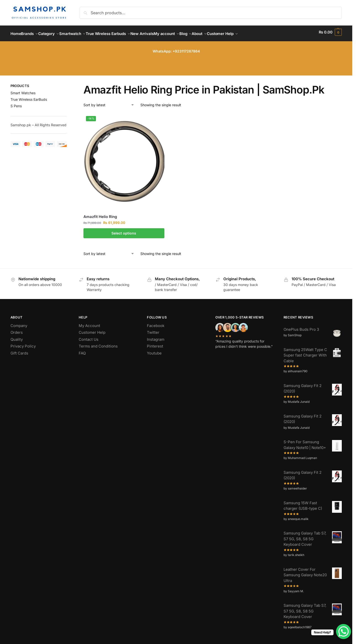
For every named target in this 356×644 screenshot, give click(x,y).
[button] (330, 32)
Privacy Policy (23, 343)
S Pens (16, 103)
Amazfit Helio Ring (100, 214)
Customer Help (92, 330)
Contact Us (89, 336)
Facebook (156, 323)
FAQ (82, 350)
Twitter (153, 330)
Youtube (154, 350)
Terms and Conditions (98, 343)
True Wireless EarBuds (29, 97)
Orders (17, 330)
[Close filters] (68, 84)
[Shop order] (109, 102)
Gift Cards (19, 350)
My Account (89, 323)
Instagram (156, 336)
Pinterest (155, 343)
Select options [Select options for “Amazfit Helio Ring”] (124, 230)
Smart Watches (23, 90)
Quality (17, 336)
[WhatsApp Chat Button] (344, 631)
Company (19, 323)
